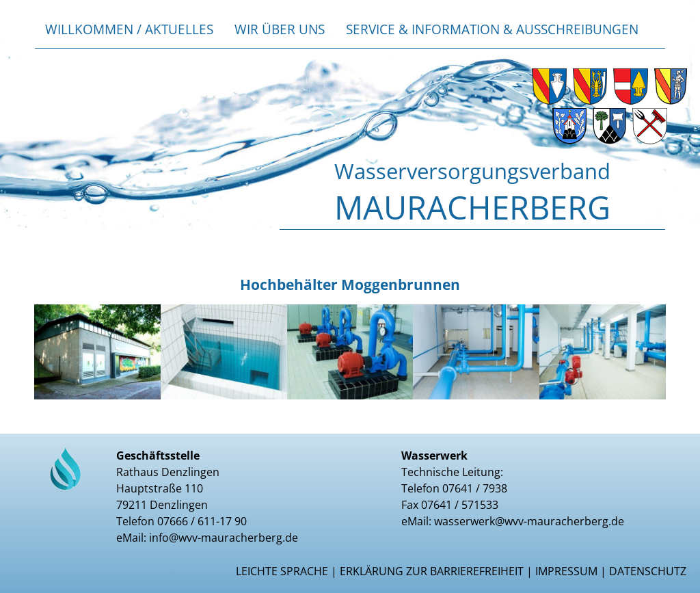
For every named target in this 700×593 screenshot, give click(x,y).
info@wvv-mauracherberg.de (224, 538)
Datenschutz (648, 571)
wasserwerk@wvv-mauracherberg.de (529, 521)
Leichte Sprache (282, 571)
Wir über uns (280, 29)
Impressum (566, 571)
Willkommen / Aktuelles (129, 29)
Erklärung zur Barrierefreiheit (432, 571)
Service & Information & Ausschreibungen (492, 29)
